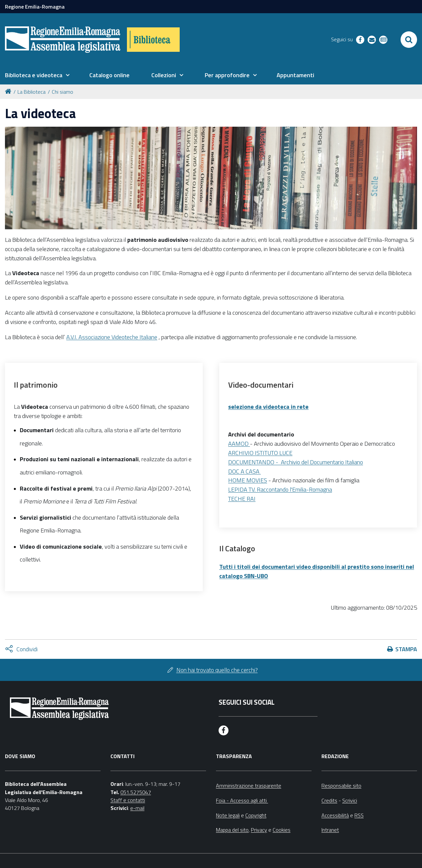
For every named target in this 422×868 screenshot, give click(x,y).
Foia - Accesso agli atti (242, 800)
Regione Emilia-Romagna (35, 7)
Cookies (282, 830)
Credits (329, 800)
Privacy (259, 830)
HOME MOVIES (248, 480)
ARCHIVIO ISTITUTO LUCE (260, 453)
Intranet (330, 830)
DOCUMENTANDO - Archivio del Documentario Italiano (296, 462)
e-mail (137, 808)
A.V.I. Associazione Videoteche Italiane (112, 337)
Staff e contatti (128, 800)
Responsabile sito (341, 786)
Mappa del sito (232, 830)
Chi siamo (62, 92)
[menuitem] (37, 75)
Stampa (406, 649)
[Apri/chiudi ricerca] (409, 40)
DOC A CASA (244, 471)
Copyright (256, 815)
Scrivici (350, 800)
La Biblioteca (31, 92)
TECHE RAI (242, 499)
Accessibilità (335, 815)
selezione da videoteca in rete (268, 407)
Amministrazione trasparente (249, 786)
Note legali (228, 815)
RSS (359, 815)
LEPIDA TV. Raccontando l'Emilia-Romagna (280, 489)
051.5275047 (136, 792)
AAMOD (238, 444)
